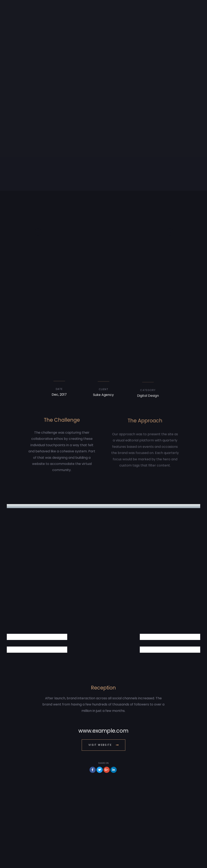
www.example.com (103, 731)
